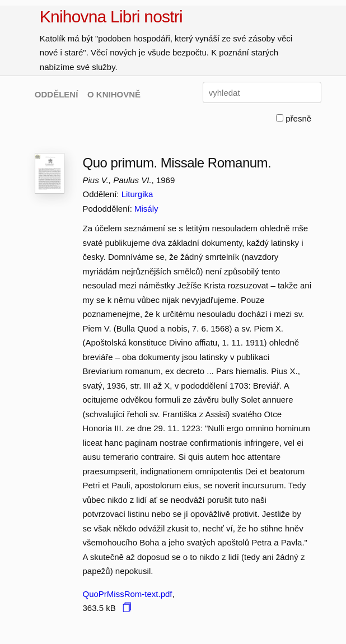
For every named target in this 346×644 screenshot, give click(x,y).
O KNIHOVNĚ (114, 94)
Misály (146, 209)
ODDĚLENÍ (57, 94)
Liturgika (137, 194)
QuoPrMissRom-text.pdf (127, 594)
